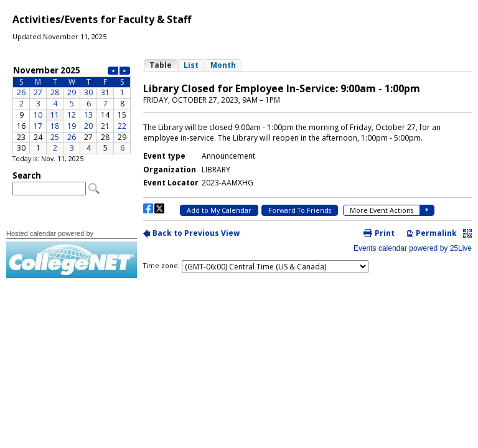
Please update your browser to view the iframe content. (72, 109)
